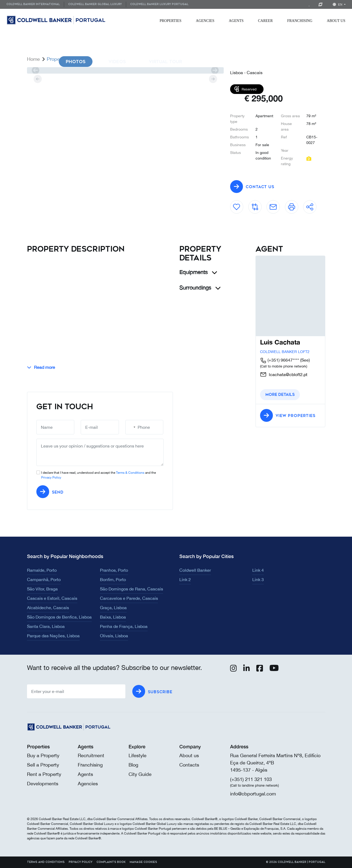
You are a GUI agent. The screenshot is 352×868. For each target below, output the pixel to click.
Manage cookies (143, 862)
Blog (133, 765)
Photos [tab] (76, 62)
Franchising (300, 21)
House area (286, 126)
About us (189, 755)
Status (235, 153)
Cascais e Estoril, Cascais (52, 598)
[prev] (36, 70)
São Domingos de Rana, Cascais (131, 589)
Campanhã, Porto (44, 579)
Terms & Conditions (130, 473)
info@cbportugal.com (253, 794)
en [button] (338, 5)
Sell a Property (43, 765)
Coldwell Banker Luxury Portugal (159, 4)
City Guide (140, 774)
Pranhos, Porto (114, 570)
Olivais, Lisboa (114, 636)
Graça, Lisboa (113, 608)
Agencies (205, 21)
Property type (237, 119)
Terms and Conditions (46, 862)
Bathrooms (239, 137)
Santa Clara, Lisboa (46, 626)
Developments (43, 784)
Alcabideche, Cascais (48, 608)
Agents (236, 21)
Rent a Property (44, 774)
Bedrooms (239, 129)
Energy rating (287, 161)
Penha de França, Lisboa (124, 626)
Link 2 (185, 579)
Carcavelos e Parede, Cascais (129, 598)
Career (265, 21)
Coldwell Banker (195, 570)
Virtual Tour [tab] (165, 62)
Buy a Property (43, 755)
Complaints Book (111, 862)
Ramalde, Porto (42, 570)
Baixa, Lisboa (113, 617)
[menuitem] (35, 4)
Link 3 (258, 579)
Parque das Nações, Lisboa (53, 636)
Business (238, 145)
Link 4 (258, 570)
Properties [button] (171, 21)
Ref (284, 137)
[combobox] (131, 427)
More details (280, 395)
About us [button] (336, 21)
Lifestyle (138, 755)
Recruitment (91, 755)
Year (285, 150)
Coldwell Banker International (33, 4)
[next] (215, 70)
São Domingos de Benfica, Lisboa (59, 617)
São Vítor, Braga (42, 589)
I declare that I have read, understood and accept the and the (98, 475)
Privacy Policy (51, 477)
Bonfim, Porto (113, 579)
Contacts (189, 765)
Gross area (290, 116)
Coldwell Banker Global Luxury (95, 4)
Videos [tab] (117, 62)
